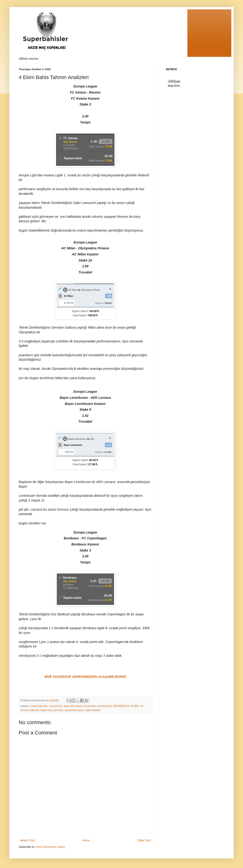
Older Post (144, 840)
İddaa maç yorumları (52, 710)
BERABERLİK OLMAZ (126, 706)
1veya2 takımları (39, 706)
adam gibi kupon (73, 706)
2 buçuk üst (56, 706)
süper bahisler (93, 710)
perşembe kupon (74, 710)
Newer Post (27, 840)
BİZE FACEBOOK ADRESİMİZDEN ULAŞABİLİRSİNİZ (85, 677)
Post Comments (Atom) (50, 847)
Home (86, 840)
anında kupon (105, 706)
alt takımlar (90, 706)
